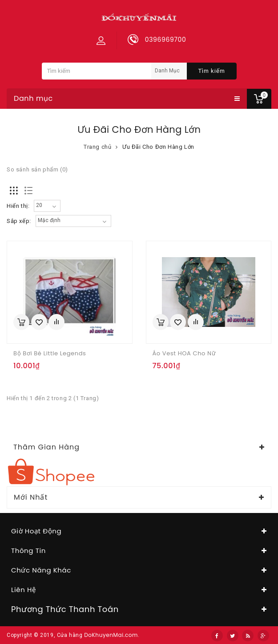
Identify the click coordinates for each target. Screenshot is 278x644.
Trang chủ (97, 147)
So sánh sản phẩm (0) (37, 169)
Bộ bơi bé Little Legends (50, 353)
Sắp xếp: (19, 221)
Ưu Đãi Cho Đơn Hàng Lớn (158, 147)
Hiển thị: (18, 206)
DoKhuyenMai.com (111, 635)
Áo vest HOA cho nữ (184, 353)
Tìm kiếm (212, 71)
